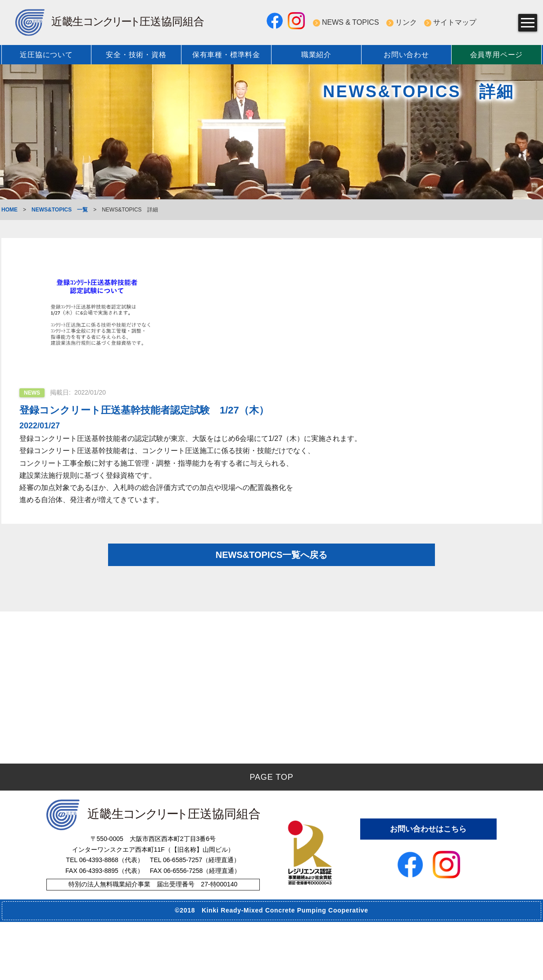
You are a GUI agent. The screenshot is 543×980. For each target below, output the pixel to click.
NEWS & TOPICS (351, 22)
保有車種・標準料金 (226, 55)
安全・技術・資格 (136, 55)
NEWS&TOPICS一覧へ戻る (272, 562)
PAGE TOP (271, 835)
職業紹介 (316, 55)
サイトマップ (455, 22)
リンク (406, 22)
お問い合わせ (406, 55)
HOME (9, 210)
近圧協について (46, 55)
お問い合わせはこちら (428, 886)
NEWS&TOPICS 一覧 (60, 210)
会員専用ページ (497, 55)
